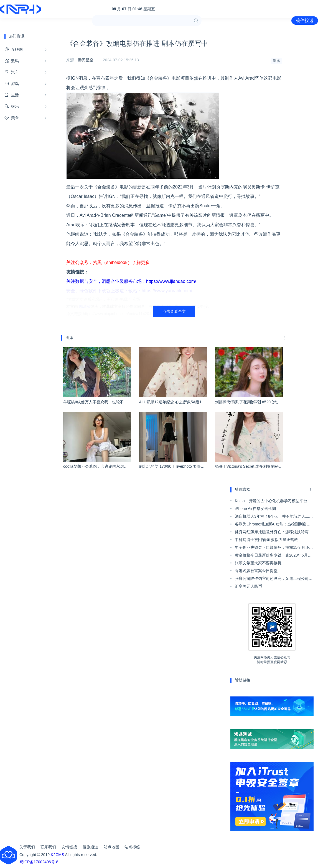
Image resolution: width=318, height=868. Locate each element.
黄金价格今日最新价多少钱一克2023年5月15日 (274, 556)
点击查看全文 (174, 311)
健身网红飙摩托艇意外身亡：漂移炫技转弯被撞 (274, 533)
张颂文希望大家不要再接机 (258, 563)
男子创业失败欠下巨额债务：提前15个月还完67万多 (274, 548)
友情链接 (69, 847)
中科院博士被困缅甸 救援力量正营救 (266, 540)
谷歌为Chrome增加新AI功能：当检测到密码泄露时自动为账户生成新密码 (273, 525)
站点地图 (111, 847)
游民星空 (86, 60)
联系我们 (48, 847)
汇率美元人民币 (248, 586)
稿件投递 (305, 20)
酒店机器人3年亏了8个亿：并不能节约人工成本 (274, 517)
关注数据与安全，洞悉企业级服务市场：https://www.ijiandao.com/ (131, 281)
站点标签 (132, 847)
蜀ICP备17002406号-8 (39, 862)
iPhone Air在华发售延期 (255, 509)
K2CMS (57, 855)
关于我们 (27, 847)
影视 (276, 61)
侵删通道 (90, 847)
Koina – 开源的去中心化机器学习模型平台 (271, 501)
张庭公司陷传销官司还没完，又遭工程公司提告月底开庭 (274, 579)
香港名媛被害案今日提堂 (256, 571)
